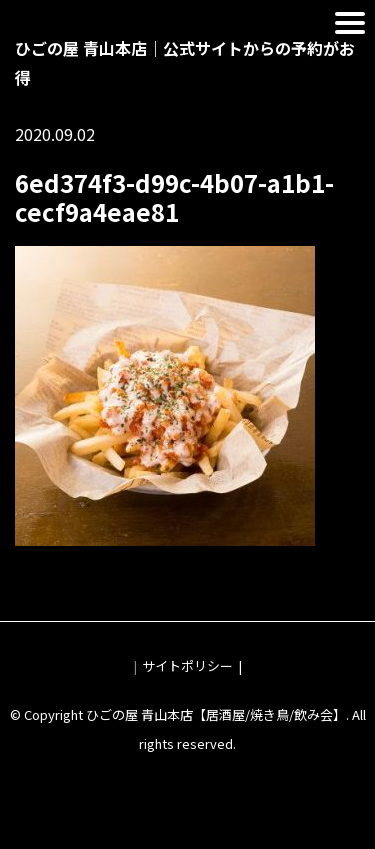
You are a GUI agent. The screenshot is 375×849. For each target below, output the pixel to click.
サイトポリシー (187, 665)
